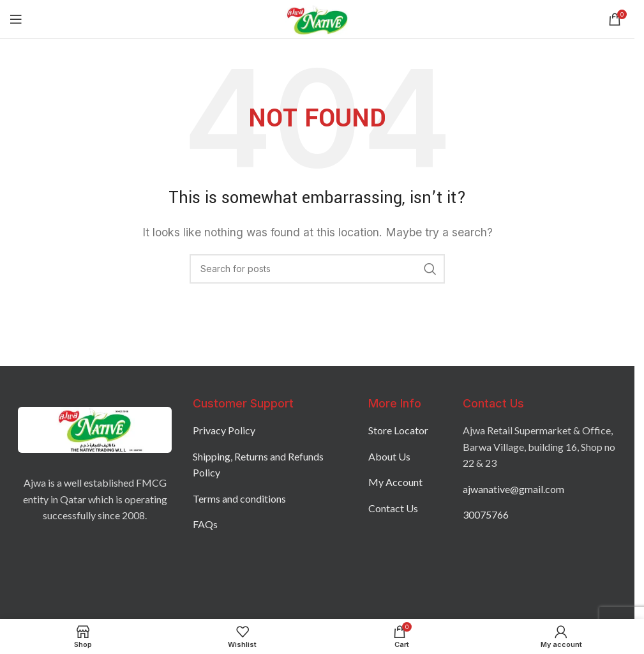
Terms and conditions (239, 498)
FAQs (205, 524)
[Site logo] (317, 18)
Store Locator (398, 430)
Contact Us (393, 508)
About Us (389, 456)
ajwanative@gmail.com (513, 489)
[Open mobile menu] (16, 19)
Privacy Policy (224, 430)
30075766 (486, 514)
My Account (395, 482)
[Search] (317, 269)
